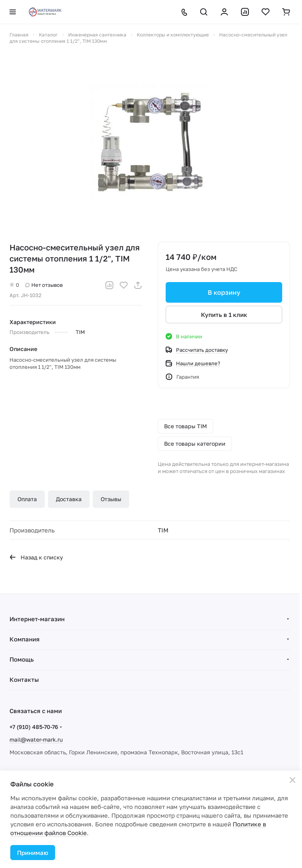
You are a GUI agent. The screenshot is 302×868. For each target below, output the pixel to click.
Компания (25, 639)
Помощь (22, 659)
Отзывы (111, 499)
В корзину (224, 292)
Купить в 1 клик (224, 315)
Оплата (27, 499)
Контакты (24, 679)
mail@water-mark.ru (36, 739)
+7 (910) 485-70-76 (34, 727)
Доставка (69, 499)
